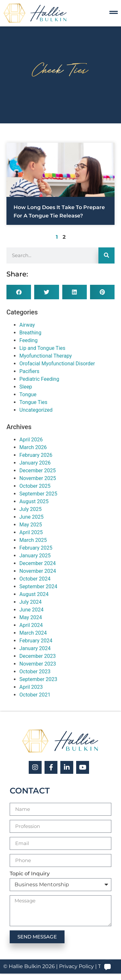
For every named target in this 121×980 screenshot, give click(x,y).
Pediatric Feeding (39, 379)
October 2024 (35, 579)
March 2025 (33, 540)
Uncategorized (36, 410)
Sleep (26, 387)
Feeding (28, 340)
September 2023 (38, 679)
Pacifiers (29, 371)
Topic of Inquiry (30, 874)
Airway (27, 325)
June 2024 (31, 610)
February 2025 (36, 548)
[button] (19, 292)
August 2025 (34, 501)
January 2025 (35, 556)
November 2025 (38, 478)
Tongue (28, 394)
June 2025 (31, 517)
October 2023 (35, 672)
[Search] (106, 255)
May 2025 (31, 525)
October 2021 (35, 695)
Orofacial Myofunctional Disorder (57, 364)
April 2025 (31, 532)
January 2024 (35, 648)
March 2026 (33, 447)
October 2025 (35, 486)
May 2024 (31, 617)
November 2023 (38, 664)
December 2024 (38, 563)
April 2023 (31, 687)
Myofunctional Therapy (46, 356)
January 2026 (35, 463)
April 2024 (31, 625)
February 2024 (36, 641)
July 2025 (30, 509)
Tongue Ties (33, 402)
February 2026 (36, 455)
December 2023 (38, 656)
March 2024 (33, 633)
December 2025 (38, 471)
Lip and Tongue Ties (42, 348)
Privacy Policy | (79, 966)
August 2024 (34, 594)
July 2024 (30, 602)
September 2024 (38, 586)
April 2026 (31, 440)
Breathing (30, 333)
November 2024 (38, 571)
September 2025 (38, 494)
